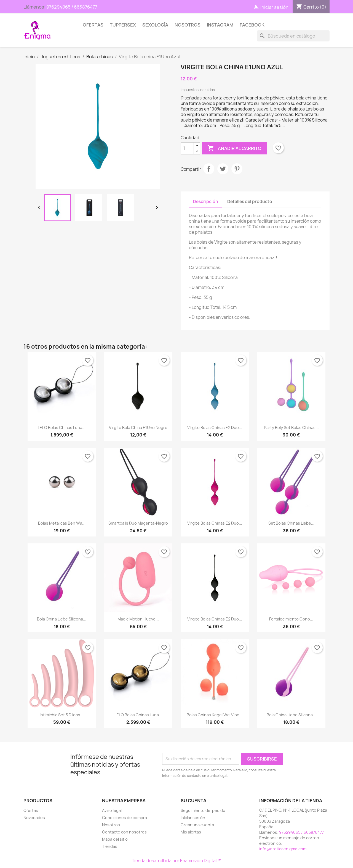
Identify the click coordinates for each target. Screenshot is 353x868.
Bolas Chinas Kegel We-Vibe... (215, 715)
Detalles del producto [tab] (250, 202)
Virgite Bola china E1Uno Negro (138, 428)
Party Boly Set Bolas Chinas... (291, 428)
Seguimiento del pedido (203, 810)
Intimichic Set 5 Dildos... (62, 715)
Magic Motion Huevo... (138, 619)
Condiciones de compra (125, 818)
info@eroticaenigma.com (283, 849)
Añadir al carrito (235, 148)
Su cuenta (193, 801)
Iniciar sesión (193, 818)
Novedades (34, 818)
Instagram (220, 25)
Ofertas (93, 25)
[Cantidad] (187, 148)
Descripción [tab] (206, 202)
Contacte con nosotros (124, 832)
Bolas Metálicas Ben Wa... (62, 523)
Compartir (209, 169)
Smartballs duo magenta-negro (138, 523)
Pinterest (237, 169)
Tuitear (223, 169)
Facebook (252, 25)
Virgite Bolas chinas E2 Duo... (215, 428)
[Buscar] (293, 36)
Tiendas (110, 846)
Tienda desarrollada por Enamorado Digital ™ (176, 861)
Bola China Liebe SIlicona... (62, 619)
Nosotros (188, 25)
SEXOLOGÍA (155, 25)
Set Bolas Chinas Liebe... (291, 523)
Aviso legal (112, 810)
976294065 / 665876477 (72, 7)
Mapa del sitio (115, 839)
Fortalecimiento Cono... (291, 619)
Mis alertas (191, 832)
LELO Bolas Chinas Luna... (62, 428)
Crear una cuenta (197, 825)
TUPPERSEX (123, 25)
